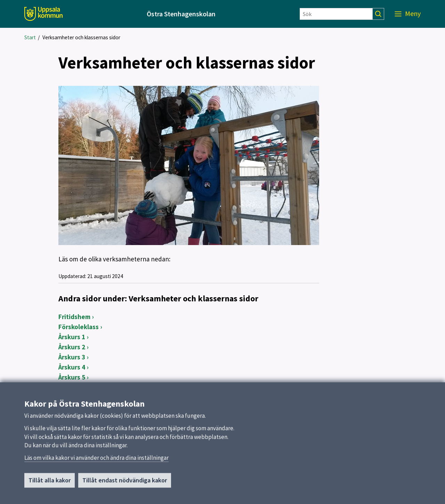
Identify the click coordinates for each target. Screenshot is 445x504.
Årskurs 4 (72, 367)
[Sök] (336, 14)
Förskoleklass (79, 327)
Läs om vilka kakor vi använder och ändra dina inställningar (96, 461)
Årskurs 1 (72, 337)
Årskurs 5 (72, 377)
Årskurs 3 (72, 357)
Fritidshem (74, 317)
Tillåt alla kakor (50, 483)
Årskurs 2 (72, 347)
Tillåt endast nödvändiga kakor (125, 483)
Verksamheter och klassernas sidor (81, 37)
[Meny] (408, 14)
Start (30, 37)
